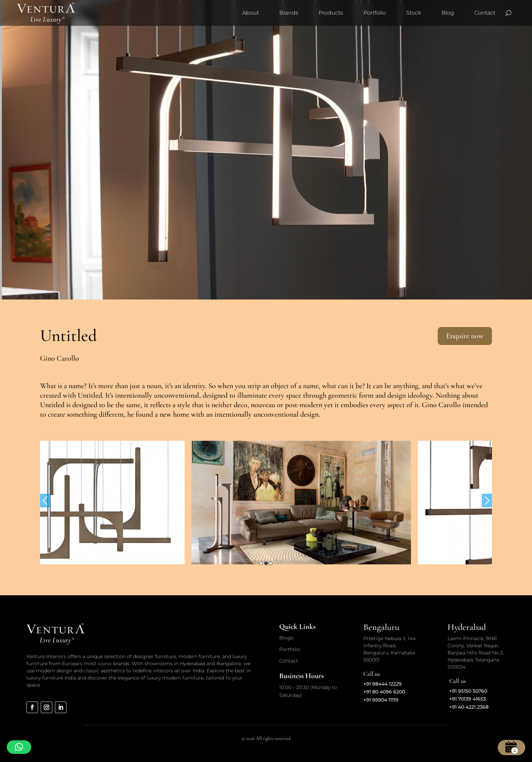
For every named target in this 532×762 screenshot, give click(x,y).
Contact (485, 13)
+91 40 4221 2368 (469, 707)
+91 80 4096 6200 (384, 692)
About (251, 13)
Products (331, 13)
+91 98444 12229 (383, 684)
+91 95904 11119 (381, 700)
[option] (153, 503)
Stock (414, 13)
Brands (289, 13)
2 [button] (266, 563)
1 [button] (261, 563)
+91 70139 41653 (468, 699)
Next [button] (487, 501)
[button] (19, 747)
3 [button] (271, 563)
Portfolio (375, 13)
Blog (448, 13)
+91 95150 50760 (468, 691)
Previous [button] (45, 501)
